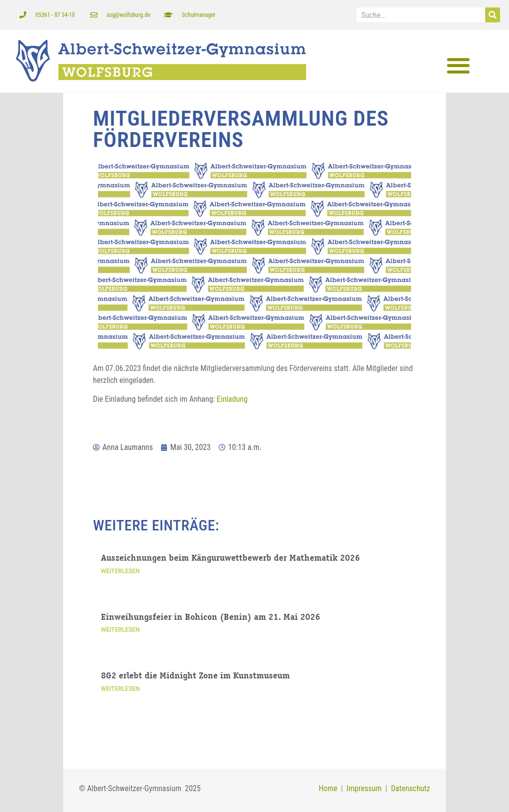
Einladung (232, 399)
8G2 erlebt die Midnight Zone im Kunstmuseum (195, 676)
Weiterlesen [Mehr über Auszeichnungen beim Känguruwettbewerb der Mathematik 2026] (120, 571)
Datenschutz (410, 788)
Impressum (362, 788)
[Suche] (493, 15)
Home (328, 788)
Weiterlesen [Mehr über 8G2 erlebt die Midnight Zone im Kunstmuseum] (120, 689)
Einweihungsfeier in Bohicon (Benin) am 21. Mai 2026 (211, 617)
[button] (458, 66)
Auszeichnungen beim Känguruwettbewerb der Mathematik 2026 (230, 559)
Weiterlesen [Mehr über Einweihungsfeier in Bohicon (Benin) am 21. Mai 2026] (120, 630)
